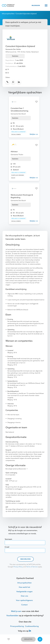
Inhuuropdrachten (8, 14)
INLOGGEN (36, 5)
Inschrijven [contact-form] (26, 559)
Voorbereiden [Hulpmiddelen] (12, 616)
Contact (24, 605)
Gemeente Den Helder (13, 49)
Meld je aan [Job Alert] (16, 611)
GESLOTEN (28, 639)
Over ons (24, 596)
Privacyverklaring (17, 626)
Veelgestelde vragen (24, 592)
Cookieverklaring (32, 626)
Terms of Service (32, 567)
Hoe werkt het (24, 587)
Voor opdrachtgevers (24, 600)
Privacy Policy (18, 567)
